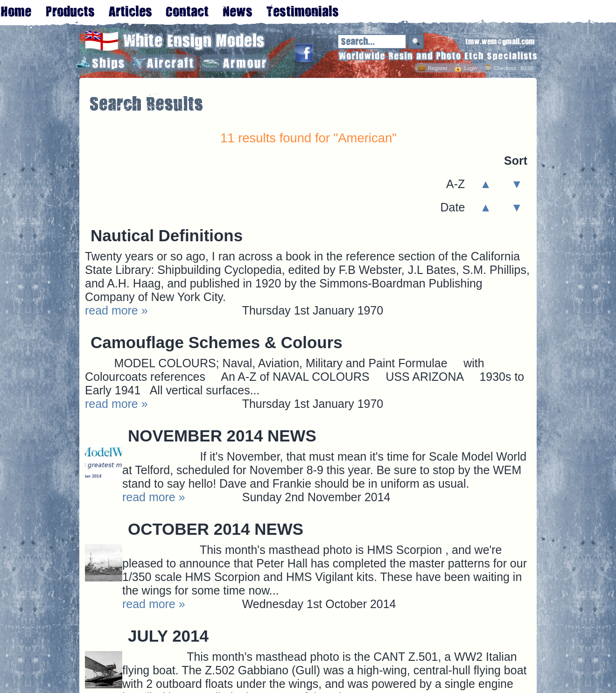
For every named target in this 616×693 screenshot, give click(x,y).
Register (438, 68)
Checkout (505, 68)
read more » (116, 310)
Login (471, 68)
